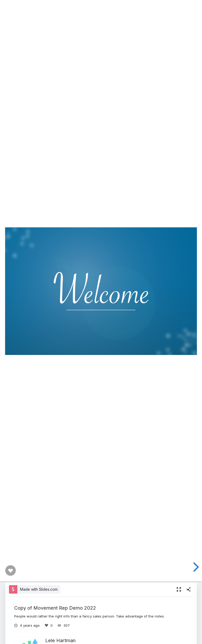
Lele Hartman (60, 640)
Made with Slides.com (39, 589)
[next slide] (194, 567)
